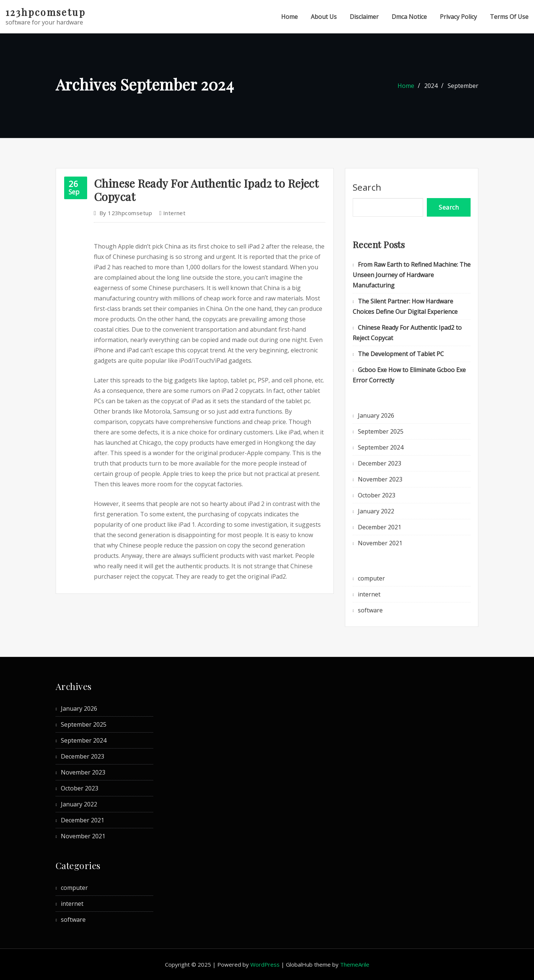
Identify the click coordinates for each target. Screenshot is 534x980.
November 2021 (380, 543)
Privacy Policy (458, 17)
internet (174, 213)
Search (367, 187)
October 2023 (377, 495)
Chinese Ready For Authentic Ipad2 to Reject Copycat (206, 190)
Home (289, 17)
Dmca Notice (409, 17)
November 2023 (380, 479)
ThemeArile (355, 964)
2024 (431, 86)
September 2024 (381, 447)
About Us (324, 17)
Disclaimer (364, 17)
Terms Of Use (509, 17)
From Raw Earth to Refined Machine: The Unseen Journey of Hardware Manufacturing (412, 275)
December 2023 (380, 463)
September (463, 86)
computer (371, 578)
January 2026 (376, 415)
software (370, 610)
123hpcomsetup (46, 12)
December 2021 (380, 527)
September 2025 (381, 431)
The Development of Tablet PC (401, 354)
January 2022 (376, 511)
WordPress (265, 964)
